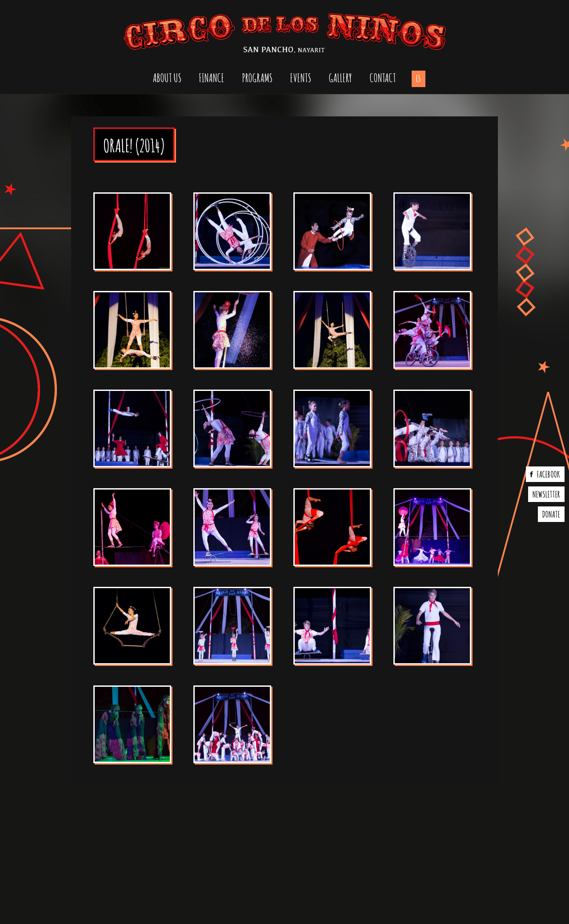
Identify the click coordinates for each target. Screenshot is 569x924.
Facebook (549, 474)
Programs (257, 77)
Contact (383, 77)
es (419, 78)
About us (167, 77)
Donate (551, 514)
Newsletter (546, 494)
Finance (212, 77)
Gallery (341, 77)
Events (301, 77)
